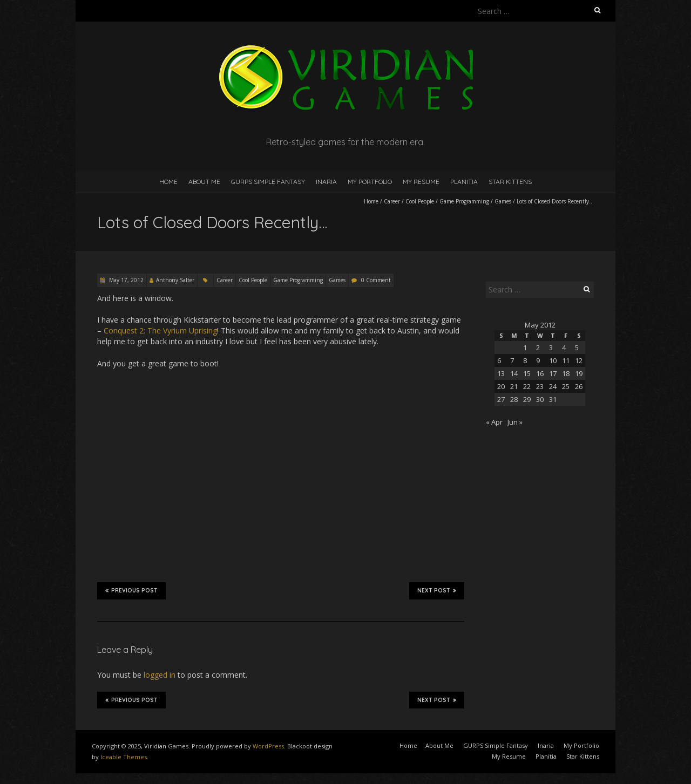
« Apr (494, 422)
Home (168, 182)
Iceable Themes (124, 757)
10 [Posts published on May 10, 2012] (553, 360)
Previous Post (131, 590)
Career (392, 201)
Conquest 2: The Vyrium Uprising (160, 330)
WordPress (268, 746)
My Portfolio (370, 182)
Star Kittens (510, 182)
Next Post (437, 590)
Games (503, 201)
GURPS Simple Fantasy (268, 182)
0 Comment (376, 280)
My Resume (421, 182)
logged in (160, 675)
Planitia (464, 182)
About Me (204, 182)
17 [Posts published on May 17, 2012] (553, 373)
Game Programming (464, 201)
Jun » (515, 422)
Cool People (420, 201)
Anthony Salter (175, 280)
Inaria (326, 182)
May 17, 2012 (126, 280)
